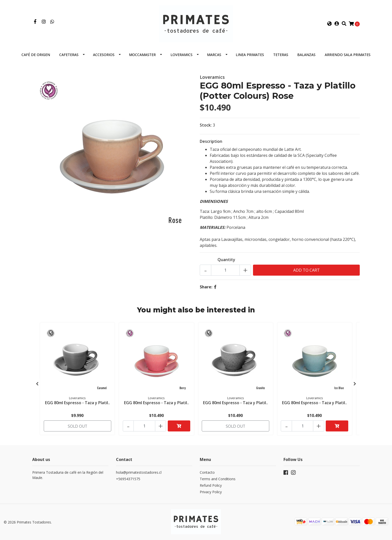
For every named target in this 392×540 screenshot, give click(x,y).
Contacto (207, 473)
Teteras (281, 57)
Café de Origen (36, 57)
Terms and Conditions (218, 479)
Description (211, 143)
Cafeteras (69, 57)
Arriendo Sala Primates (348, 57)
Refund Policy (211, 486)
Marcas (214, 57)
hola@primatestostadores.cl (139, 473)
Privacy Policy (211, 492)
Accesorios (104, 57)
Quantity (226, 262)
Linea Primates (250, 57)
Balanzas (306, 57)
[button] (329, 25)
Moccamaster (142, 57)
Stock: (206, 127)
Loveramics (181, 57)
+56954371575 (128, 479)
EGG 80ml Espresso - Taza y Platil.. (77, 404)
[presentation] (37, 385)
